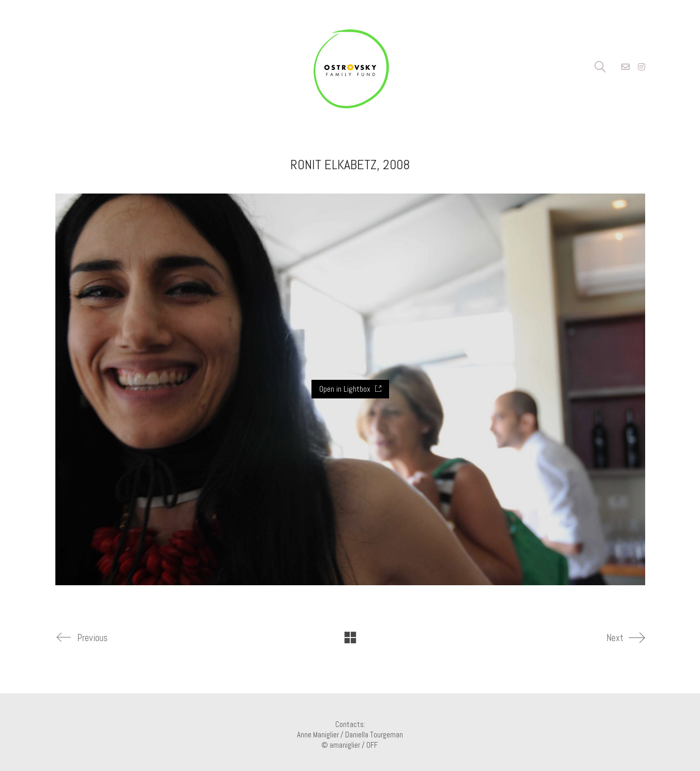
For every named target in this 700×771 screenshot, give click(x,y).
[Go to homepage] (350, 67)
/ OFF (370, 745)
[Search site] (600, 68)
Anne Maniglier (318, 735)
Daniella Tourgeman (374, 735)
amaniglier (345, 745)
